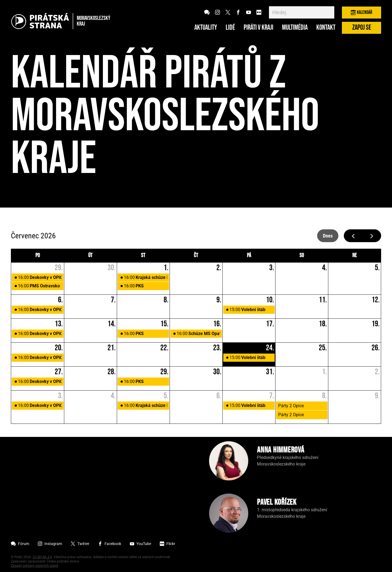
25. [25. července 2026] (323, 348)
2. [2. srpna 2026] (377, 372)
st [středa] (143, 255)
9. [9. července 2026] (219, 300)
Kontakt (326, 28)
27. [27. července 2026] (59, 372)
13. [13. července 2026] (59, 324)
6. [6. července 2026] (60, 300)
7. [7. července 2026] (113, 300)
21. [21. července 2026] (112, 348)
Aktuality (206, 28)
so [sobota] (302, 255)
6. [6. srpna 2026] (219, 396)
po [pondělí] (38, 255)
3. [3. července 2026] (272, 268)
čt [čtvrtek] (196, 255)
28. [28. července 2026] (112, 372)
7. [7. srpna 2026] (272, 396)
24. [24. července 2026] (270, 348)
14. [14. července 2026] (112, 324)
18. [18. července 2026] (323, 324)
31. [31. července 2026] (270, 372)
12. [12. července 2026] (376, 300)
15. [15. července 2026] (164, 324)
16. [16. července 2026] (217, 324)
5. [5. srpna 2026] (166, 396)
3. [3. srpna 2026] (60, 396)
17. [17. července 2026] (270, 324)
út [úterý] (90, 255)
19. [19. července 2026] (376, 324)
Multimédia (295, 28)
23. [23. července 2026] (217, 348)
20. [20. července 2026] (59, 348)
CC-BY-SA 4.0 (42, 557)
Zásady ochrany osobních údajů (35, 566)
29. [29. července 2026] (164, 372)
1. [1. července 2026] (166, 268)
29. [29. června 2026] (59, 268)
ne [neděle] (355, 255)
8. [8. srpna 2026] (324, 396)
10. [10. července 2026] (270, 300)
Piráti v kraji (258, 28)
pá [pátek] (249, 255)
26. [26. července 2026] (376, 348)
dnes (328, 236)
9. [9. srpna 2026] (377, 396)
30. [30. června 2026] (112, 268)
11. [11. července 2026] (323, 300)
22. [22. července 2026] (164, 348)
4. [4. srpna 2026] (113, 396)
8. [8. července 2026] (166, 300)
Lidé (230, 28)
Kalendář (362, 12)
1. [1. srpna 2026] (324, 372)
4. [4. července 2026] (324, 268)
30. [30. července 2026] (217, 372)
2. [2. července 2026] (219, 268)
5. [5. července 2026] (377, 268)
